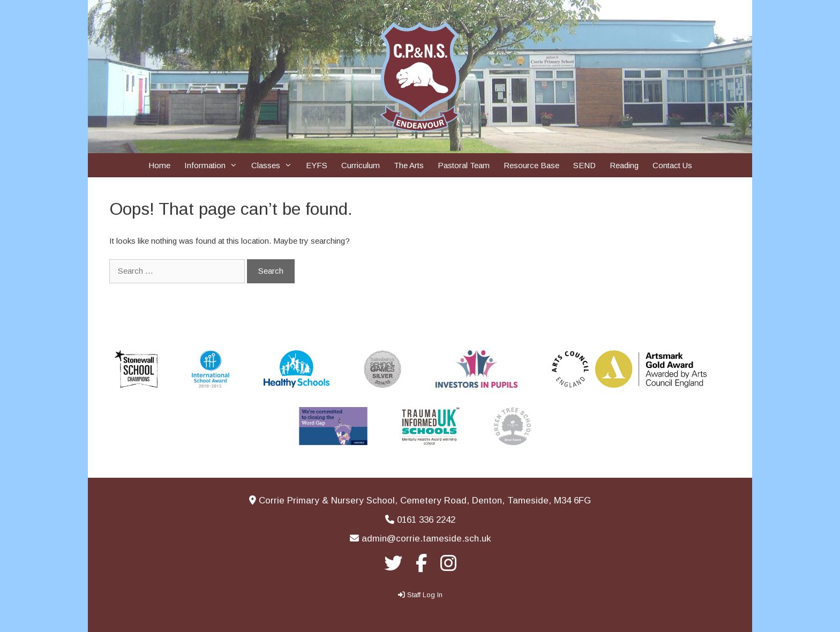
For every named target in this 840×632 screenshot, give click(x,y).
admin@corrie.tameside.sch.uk (426, 539)
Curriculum (361, 165)
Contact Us (672, 165)
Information (214, 165)
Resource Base (531, 165)
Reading (624, 165)
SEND (584, 165)
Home (159, 165)
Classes (275, 165)
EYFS (317, 165)
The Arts (409, 165)
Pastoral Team (464, 165)
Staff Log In (425, 595)
